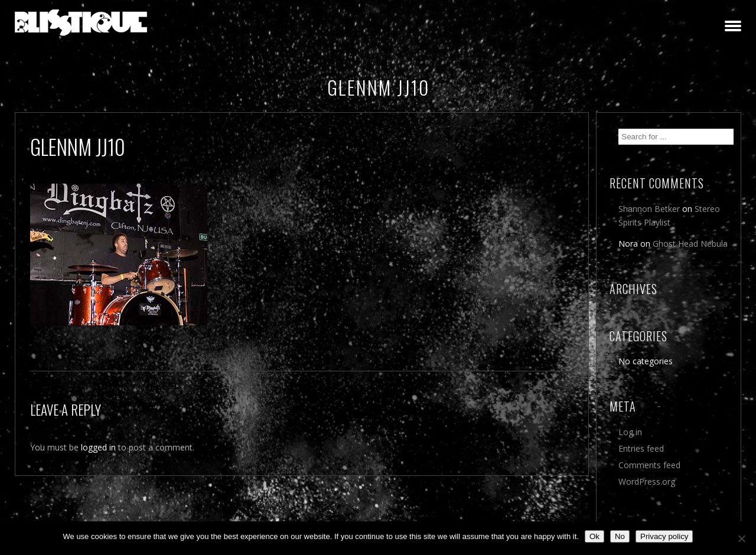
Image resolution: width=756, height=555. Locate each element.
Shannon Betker (649, 209)
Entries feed (641, 448)
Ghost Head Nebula (690, 244)
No (620, 536)
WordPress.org (647, 481)
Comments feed (649, 465)
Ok (594, 536)
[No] (741, 538)
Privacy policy (664, 536)
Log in (630, 432)
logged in (98, 447)
